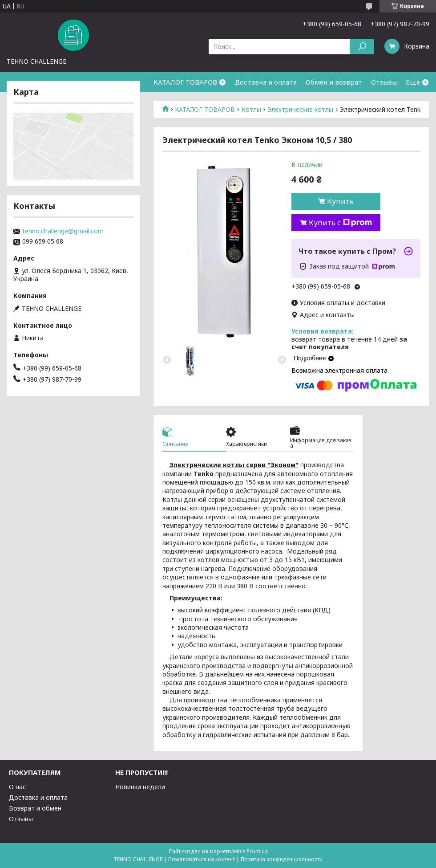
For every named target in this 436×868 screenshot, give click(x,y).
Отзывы (384, 82)
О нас (17, 787)
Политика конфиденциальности (282, 859)
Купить (340, 201)
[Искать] (362, 47)
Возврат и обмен (35, 808)
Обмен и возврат (334, 82)
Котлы (251, 110)
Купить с (340, 223)
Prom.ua (257, 851)
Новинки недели (140, 787)
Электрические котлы (300, 110)
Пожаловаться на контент (202, 859)
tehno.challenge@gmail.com (63, 231)
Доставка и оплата (266, 82)
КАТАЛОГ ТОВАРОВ (185, 82)
